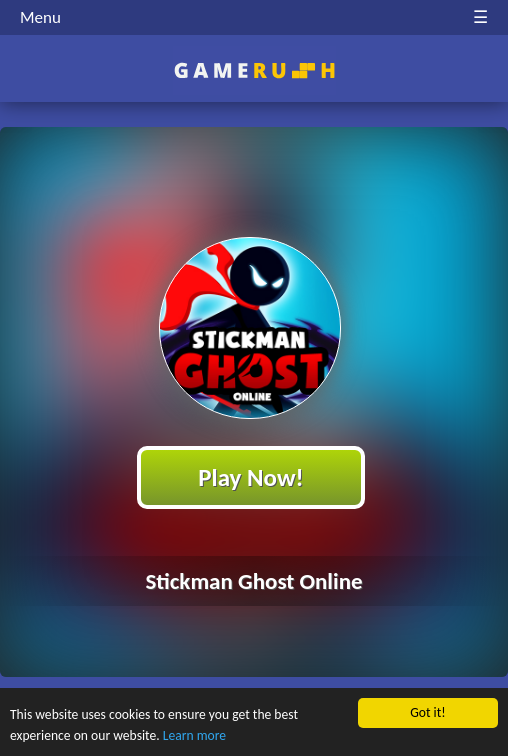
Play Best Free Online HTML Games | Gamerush (254, 70)
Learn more (194, 735)
